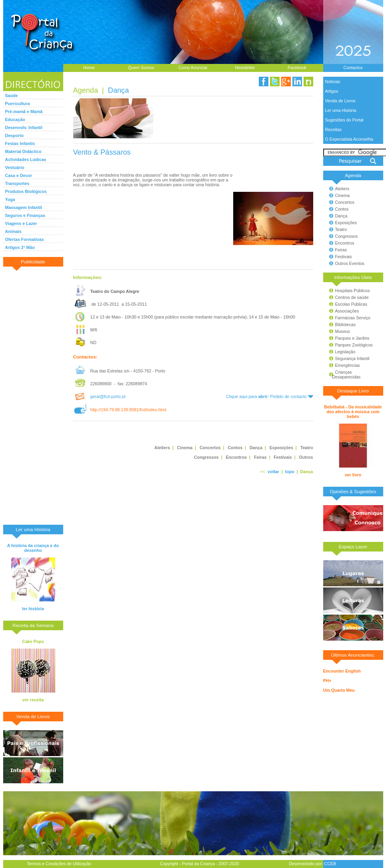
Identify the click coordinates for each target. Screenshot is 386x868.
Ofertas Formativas (25, 239)
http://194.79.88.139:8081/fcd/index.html (128, 410)
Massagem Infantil (24, 207)
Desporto (15, 135)
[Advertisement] (33, 395)
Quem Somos (141, 68)
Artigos (332, 91)
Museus (343, 331)
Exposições (346, 223)
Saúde (12, 96)
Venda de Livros (340, 101)
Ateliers (342, 189)
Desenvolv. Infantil (24, 127)
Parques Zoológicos (354, 345)
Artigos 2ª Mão (20, 247)
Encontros (345, 243)
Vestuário (15, 167)
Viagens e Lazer (21, 223)
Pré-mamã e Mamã (24, 111)
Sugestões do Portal (344, 120)
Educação (15, 119)
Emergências (348, 365)
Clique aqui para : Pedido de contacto (269, 396)
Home (89, 68)
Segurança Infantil (352, 358)
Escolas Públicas (351, 304)
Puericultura (18, 104)
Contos (342, 209)
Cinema (343, 195)
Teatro (341, 229)
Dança (341, 216)
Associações (347, 311)
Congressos (347, 236)
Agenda (86, 90)
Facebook (297, 68)
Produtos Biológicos (26, 191)
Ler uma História (341, 110)
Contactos (353, 68)
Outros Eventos (350, 263)
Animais (13, 231)
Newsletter (245, 68)
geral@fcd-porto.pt (108, 396)
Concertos (345, 202)
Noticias (333, 82)
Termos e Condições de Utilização (59, 864)
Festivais (344, 257)
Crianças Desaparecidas (343, 374)
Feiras (341, 250)
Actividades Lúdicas (26, 159)
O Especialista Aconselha (349, 139)
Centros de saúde (352, 297)
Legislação (345, 352)
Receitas (333, 129)
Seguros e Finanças (25, 215)
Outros (306, 457)
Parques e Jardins (352, 338)
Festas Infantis (20, 143)
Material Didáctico (23, 151)
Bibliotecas (346, 325)
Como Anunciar (193, 68)
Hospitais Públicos (353, 291)
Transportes (17, 183)
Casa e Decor (19, 175)
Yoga (10, 199)
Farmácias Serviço (353, 318)
